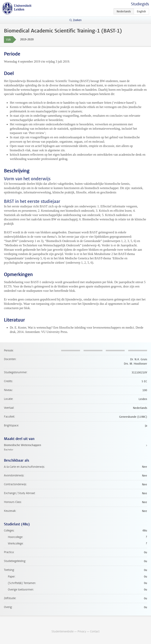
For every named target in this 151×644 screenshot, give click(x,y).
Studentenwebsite (63, 632)
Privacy (82, 632)
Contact (95, 632)
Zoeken (77, 20)
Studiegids (140, 4)
